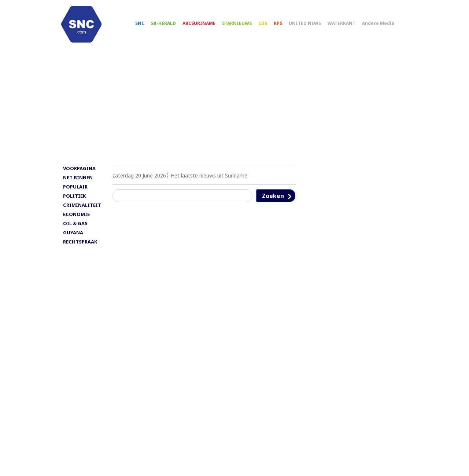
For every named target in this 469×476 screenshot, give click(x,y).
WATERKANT (348, 26)
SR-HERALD (170, 26)
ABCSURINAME (206, 26)
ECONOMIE (76, 220)
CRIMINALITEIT (82, 211)
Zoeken (273, 202)
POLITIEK (74, 202)
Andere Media (385, 26)
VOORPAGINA (79, 175)
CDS (269, 26)
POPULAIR (75, 193)
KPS (285, 26)
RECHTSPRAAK (80, 248)
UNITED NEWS (311, 26)
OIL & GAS (75, 230)
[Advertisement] (234, 113)
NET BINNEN (78, 184)
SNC (146, 26)
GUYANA (73, 239)
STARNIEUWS (243, 26)
